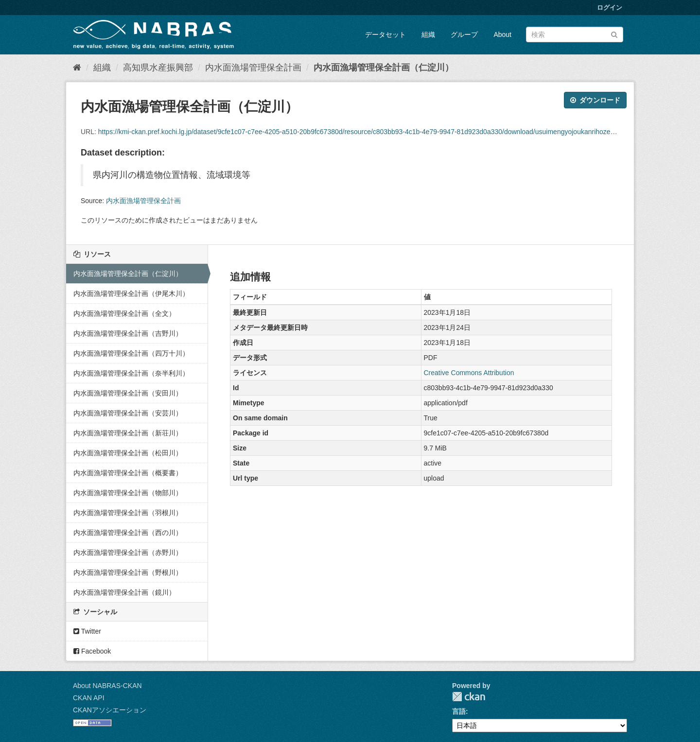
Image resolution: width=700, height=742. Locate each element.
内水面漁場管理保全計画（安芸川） (128, 413)
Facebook (92, 651)
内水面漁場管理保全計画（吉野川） (128, 333)
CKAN (469, 697)
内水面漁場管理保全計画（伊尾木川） (131, 293)
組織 (428, 35)
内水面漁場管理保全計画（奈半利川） (131, 373)
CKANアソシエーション (110, 710)
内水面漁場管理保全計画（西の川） (128, 533)
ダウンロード (595, 100)
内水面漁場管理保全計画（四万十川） (131, 353)
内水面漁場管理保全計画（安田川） (128, 393)
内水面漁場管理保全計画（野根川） (128, 572)
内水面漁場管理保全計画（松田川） (128, 453)
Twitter (87, 631)
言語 (459, 711)
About (502, 35)
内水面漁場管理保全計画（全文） (124, 313)
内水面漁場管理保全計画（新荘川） (128, 433)
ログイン (610, 8)
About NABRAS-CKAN (107, 686)
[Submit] (614, 34)
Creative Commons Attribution (469, 373)
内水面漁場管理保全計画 (253, 68)
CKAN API (89, 698)
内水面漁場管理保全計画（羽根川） (128, 513)
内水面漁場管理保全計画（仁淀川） (384, 68)
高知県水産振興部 (158, 68)
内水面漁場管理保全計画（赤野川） (128, 552)
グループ (464, 35)
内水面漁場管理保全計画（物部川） (128, 493)
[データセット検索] (575, 35)
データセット (385, 35)
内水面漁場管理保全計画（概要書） (128, 473)
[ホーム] (77, 68)
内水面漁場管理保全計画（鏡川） (124, 592)
